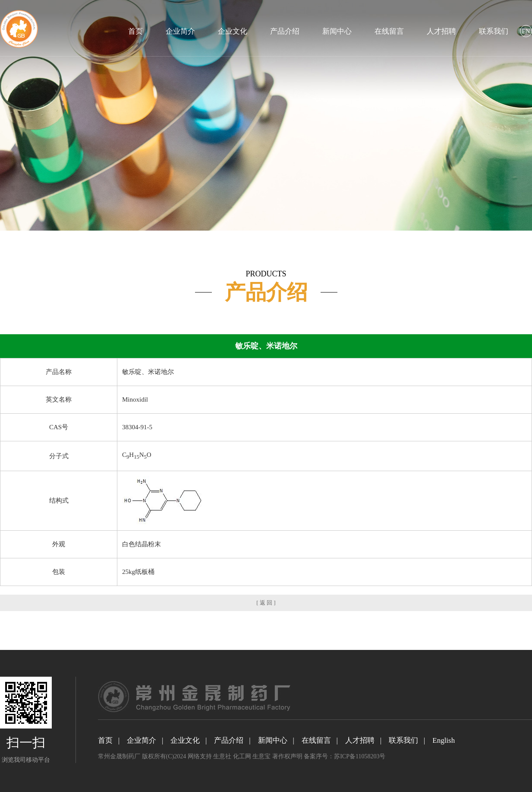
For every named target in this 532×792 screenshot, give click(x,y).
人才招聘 (441, 31)
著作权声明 (287, 756)
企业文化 (233, 31)
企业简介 (180, 31)
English (444, 740)
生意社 (222, 756)
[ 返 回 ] (266, 603)
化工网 (242, 756)
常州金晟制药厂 (119, 756)
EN (526, 31)
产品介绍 (285, 31)
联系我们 (494, 31)
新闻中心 (337, 31)
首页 (135, 31)
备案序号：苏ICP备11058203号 (345, 756)
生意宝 (261, 756)
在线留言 (389, 31)
